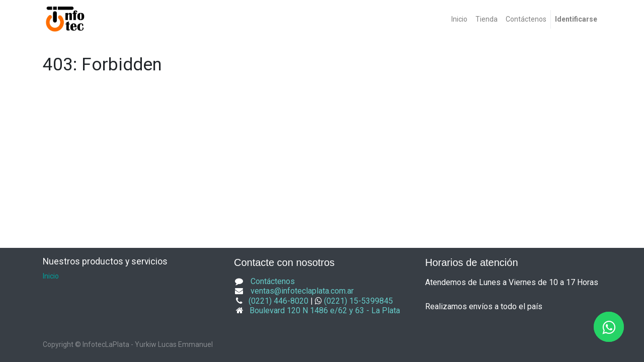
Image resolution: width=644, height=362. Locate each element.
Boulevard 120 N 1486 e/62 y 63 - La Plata (325, 310)
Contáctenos (273, 281)
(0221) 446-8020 (278, 301)
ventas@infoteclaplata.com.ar (302, 291)
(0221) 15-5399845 (358, 301)
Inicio (51, 276)
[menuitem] (459, 19)
